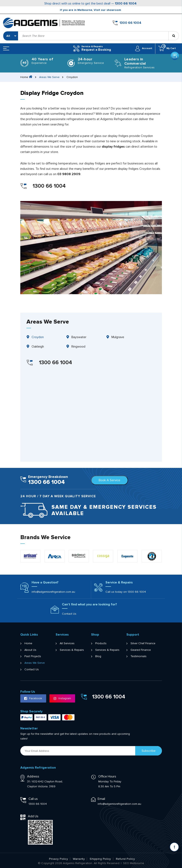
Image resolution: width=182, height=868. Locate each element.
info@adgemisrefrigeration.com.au (53, 592)
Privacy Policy (58, 859)
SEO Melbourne (134, 863)
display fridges (113, 146)
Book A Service (109, 480)
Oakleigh (38, 346)
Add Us (33, 816)
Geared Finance (141, 650)
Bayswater (79, 337)
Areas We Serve (50, 77)
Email (101, 799)
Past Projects (33, 656)
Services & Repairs (72, 650)
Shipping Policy (100, 859)
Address (33, 776)
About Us (30, 650)
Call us (33, 799)
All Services (67, 643)
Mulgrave (118, 337)
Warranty (79, 859)
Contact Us (69, 614)
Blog (98, 656)
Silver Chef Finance (143, 643)
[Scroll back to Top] (174, 847)
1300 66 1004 (126, 3)
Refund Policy (125, 859)
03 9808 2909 (69, 174)
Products (101, 643)
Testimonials (139, 656)
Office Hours (107, 776)
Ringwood (78, 346)
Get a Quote (175, 22)
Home (28, 643)
